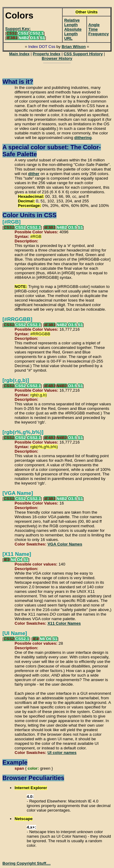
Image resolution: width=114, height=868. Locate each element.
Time (93, 29)
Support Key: (18, 29)
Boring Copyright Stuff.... (26, 863)
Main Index (19, 54)
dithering (83, 138)
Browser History (57, 58)
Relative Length (72, 22)
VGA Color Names (65, 544)
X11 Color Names (64, 623)
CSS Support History (83, 54)
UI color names (62, 753)
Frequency (99, 34)
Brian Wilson (74, 47)
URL (68, 38)
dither (34, 174)
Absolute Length (73, 32)
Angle (94, 25)
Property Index (47, 54)
